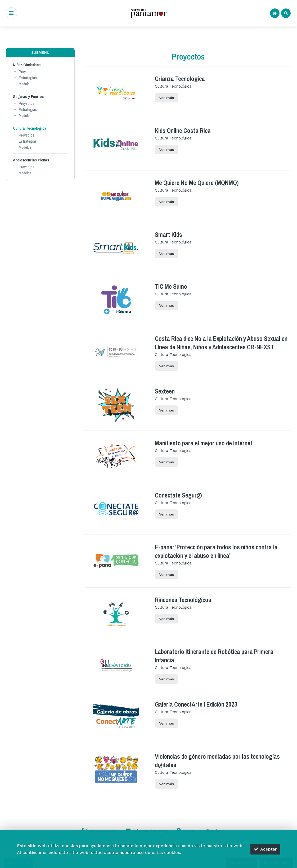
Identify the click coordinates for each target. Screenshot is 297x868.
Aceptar (265, 849)
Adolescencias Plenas (31, 160)
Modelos (25, 84)
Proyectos (27, 72)
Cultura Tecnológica (30, 128)
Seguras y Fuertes (28, 96)
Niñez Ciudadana (27, 65)
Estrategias (28, 78)
